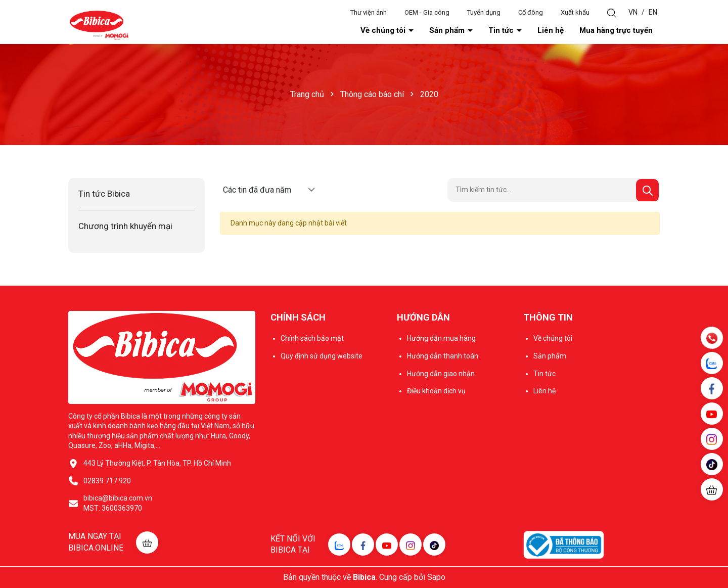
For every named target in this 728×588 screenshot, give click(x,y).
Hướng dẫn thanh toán (443, 356)
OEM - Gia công (427, 12)
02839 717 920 (107, 481)
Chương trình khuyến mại (125, 226)
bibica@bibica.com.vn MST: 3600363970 (118, 503)
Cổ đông (531, 12)
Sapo (436, 577)
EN (653, 12)
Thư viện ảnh (369, 12)
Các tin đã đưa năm (257, 190)
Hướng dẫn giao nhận (441, 374)
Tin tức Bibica (104, 194)
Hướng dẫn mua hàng (441, 338)
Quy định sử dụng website (322, 356)
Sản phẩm (448, 30)
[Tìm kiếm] (647, 190)
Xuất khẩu (575, 12)
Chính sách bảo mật (312, 338)
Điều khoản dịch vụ (436, 391)
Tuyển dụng (484, 12)
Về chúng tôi (384, 30)
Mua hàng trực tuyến (616, 30)
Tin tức (502, 30)
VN (633, 12)
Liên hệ (551, 30)
